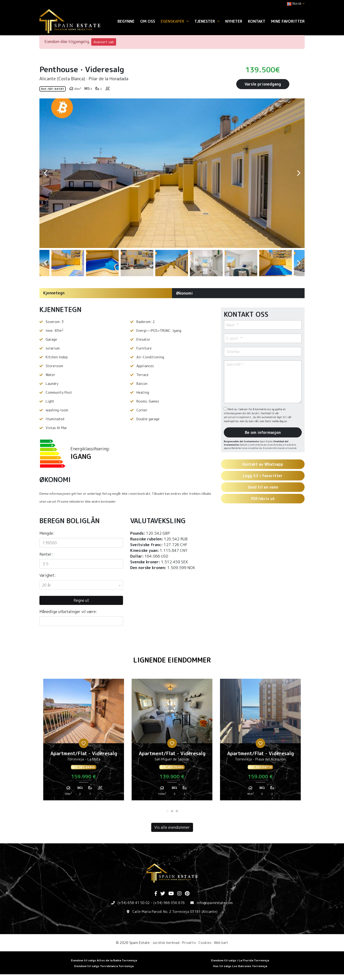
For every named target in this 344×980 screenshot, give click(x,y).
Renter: (46, 554)
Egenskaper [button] (175, 21)
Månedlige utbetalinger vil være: (68, 612)
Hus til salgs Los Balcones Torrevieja (240, 966)
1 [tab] (167, 811)
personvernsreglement (238, 417)
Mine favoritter (288, 21)
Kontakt (257, 21)
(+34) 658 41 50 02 (134, 903)
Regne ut (81, 600)
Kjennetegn (54, 293)
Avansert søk (104, 42)
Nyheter (234, 21)
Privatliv (189, 943)
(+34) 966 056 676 (169, 903)
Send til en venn (263, 487)
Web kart (221, 943)
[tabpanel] (84, 741)
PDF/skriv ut (263, 499)
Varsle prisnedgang (263, 84)
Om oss (148, 21)
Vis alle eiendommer (172, 827)
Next (299, 173)
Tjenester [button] (207, 21)
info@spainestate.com (215, 903)
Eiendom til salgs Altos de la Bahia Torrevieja (104, 960)
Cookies (205, 943)
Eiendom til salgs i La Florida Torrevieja (240, 960)
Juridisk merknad (166, 943)
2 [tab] (172, 811)
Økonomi (184, 293)
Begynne (126, 21)
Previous (45, 173)
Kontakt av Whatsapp (263, 464)
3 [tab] (177, 811)
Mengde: (47, 533)
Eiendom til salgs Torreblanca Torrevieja (104, 966)
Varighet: (48, 575)
